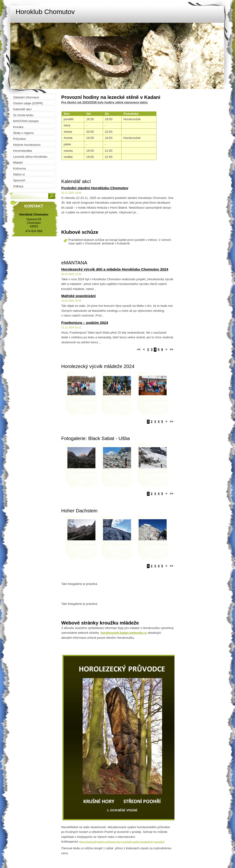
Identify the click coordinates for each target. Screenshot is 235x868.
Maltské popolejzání (78, 296)
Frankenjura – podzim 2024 (85, 323)
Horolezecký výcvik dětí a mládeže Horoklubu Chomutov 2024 (115, 269)
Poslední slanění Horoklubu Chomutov (95, 188)
